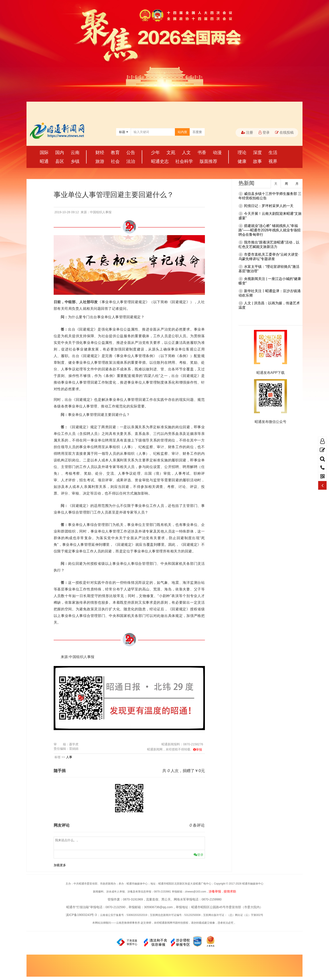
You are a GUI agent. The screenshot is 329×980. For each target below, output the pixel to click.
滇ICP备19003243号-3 (81, 915)
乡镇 (75, 161)
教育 (115, 152)
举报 (199, 750)
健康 (242, 161)
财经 (100, 152)
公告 (131, 152)
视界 (273, 161)
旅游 (100, 161)
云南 (75, 152)
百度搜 (197, 132)
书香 (202, 152)
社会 (115, 161)
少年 (155, 152)
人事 (69, 757)
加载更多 (60, 865)
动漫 (217, 152)
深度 (257, 152)
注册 (247, 132)
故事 (257, 161)
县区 (60, 161)
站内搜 (182, 132)
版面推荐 (208, 161)
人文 (186, 152)
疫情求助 (230, 891)
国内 (60, 152)
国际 (44, 152)
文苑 (171, 152)
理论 (242, 152)
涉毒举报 (215, 891)
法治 (131, 161)
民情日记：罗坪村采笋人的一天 (269, 206)
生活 (273, 152)
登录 (264, 132)
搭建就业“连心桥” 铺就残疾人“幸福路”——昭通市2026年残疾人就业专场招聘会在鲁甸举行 (269, 230)
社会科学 (184, 161)
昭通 (44, 161)
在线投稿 (284, 132)
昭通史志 (160, 161)
